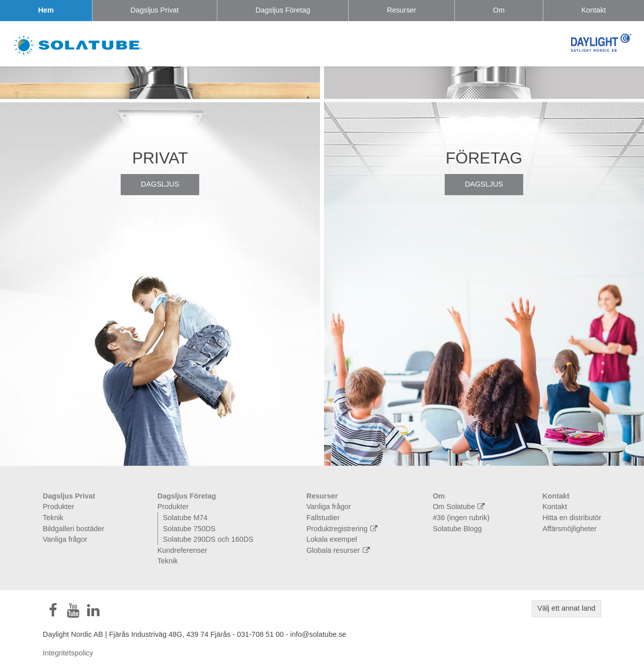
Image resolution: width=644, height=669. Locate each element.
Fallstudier (323, 518)
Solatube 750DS (189, 529)
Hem (46, 10)
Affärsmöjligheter (570, 529)
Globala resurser (339, 550)
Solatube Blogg (457, 529)
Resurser (401, 10)
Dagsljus (160, 184)
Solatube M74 (185, 518)
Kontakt (593, 10)
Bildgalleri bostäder (73, 529)
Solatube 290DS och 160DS (208, 539)
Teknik (53, 518)
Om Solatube (460, 507)
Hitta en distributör (572, 518)
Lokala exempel (332, 539)
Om (499, 10)
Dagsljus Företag (283, 10)
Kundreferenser (182, 550)
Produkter (58, 507)
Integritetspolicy (68, 653)
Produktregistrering (343, 529)
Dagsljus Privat (154, 10)
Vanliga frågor (65, 539)
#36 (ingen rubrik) (461, 518)
